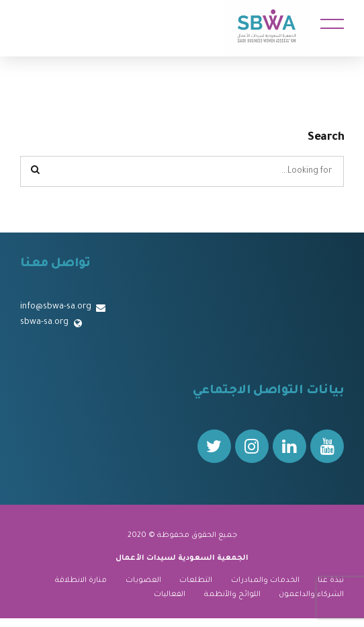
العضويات (143, 581)
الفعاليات (170, 595)
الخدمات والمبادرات (265, 581)
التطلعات (196, 581)
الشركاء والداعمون (311, 595)
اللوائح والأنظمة (232, 595)
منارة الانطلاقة (81, 581)
